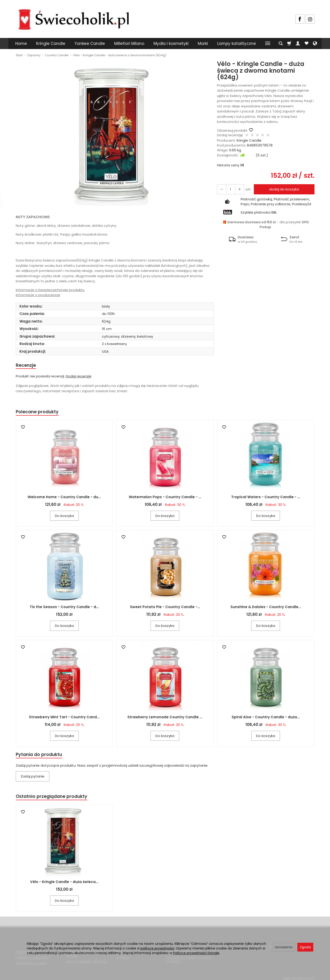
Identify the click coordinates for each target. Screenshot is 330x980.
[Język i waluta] (315, 44)
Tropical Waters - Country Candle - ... (266, 498)
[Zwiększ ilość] (221, 189)
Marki (203, 44)
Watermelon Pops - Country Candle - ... (165, 498)
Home (21, 44)
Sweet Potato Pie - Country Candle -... (165, 608)
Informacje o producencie (38, 295)
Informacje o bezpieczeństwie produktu (50, 290)
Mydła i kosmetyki (171, 44)
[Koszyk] (289, 44)
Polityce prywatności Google (196, 953)
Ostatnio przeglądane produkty (54, 798)
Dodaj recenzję (79, 377)
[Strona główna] (74, 18)
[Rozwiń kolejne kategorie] (268, 44)
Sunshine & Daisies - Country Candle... (266, 608)
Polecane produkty (39, 413)
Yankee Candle (90, 44)
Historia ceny (230, 165)
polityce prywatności (157, 948)
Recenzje (27, 366)
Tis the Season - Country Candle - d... (64, 608)
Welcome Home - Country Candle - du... (64, 498)
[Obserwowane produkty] (306, 44)
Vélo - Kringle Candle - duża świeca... (64, 884)
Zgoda (305, 947)
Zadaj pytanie (33, 778)
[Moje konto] (298, 44)
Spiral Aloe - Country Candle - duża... (266, 718)
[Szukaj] (281, 44)
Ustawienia (284, 947)
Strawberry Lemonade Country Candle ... (165, 718)
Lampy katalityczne (237, 44)
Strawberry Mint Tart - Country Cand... (64, 718)
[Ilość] (229, 189)
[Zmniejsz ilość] (238, 189)
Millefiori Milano (129, 44)
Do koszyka (64, 517)
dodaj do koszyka (283, 189)
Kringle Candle (51, 44)
